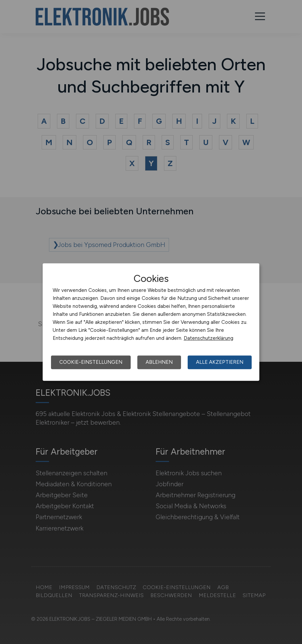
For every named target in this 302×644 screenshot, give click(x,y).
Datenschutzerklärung (208, 338)
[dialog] (151, 322)
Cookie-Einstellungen (91, 362)
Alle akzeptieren (220, 362)
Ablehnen (159, 362)
